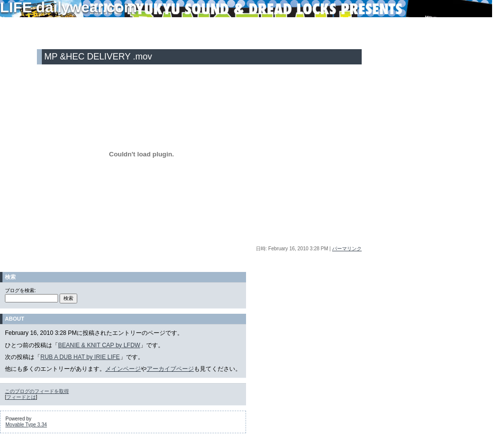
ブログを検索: (20, 290)
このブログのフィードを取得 (37, 391)
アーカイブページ (170, 369)
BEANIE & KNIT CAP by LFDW (99, 345)
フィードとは (21, 397)
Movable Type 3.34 (26, 425)
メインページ (123, 369)
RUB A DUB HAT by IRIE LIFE (80, 357)
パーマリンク (347, 249)
